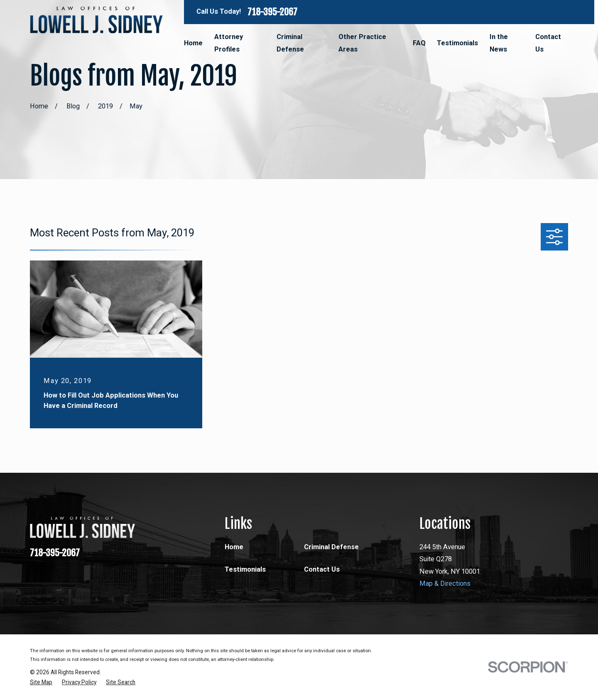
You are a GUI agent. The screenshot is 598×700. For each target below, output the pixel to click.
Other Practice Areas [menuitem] (362, 43)
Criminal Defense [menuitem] (290, 43)
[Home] (96, 20)
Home (234, 547)
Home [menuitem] (193, 43)
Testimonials (245, 569)
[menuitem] (41, 682)
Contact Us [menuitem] (548, 43)
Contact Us (322, 569)
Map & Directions (445, 583)
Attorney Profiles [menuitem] (229, 43)
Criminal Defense (331, 547)
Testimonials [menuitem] (457, 43)
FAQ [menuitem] (419, 43)
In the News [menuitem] (499, 43)
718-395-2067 (272, 12)
